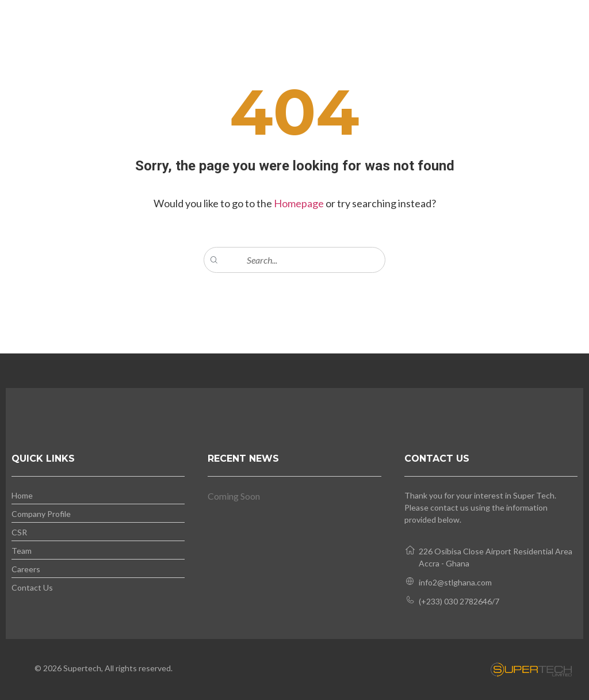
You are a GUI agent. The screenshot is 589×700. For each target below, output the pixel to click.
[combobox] (294, 260)
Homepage (300, 203)
